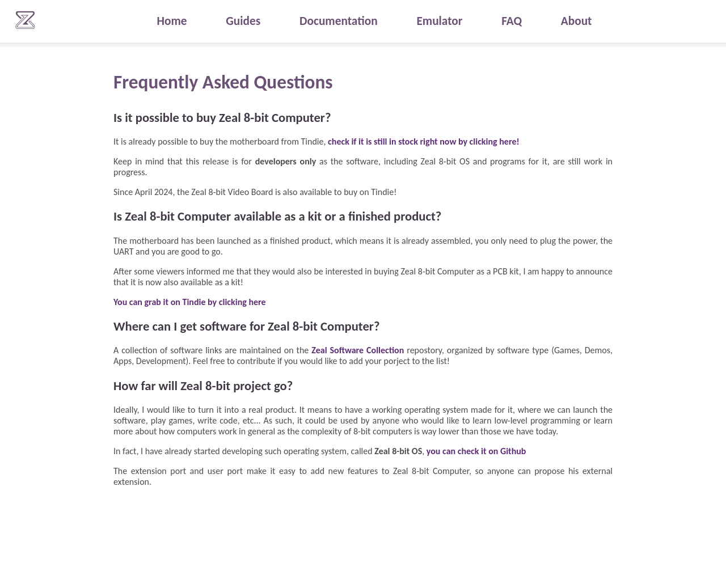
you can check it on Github (476, 451)
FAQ (512, 21)
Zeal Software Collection (358, 350)
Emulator (439, 21)
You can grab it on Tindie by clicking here (190, 302)
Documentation (339, 21)
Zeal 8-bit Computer (26, 20)
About (577, 21)
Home (172, 21)
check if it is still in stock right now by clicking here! (424, 141)
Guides (243, 21)
